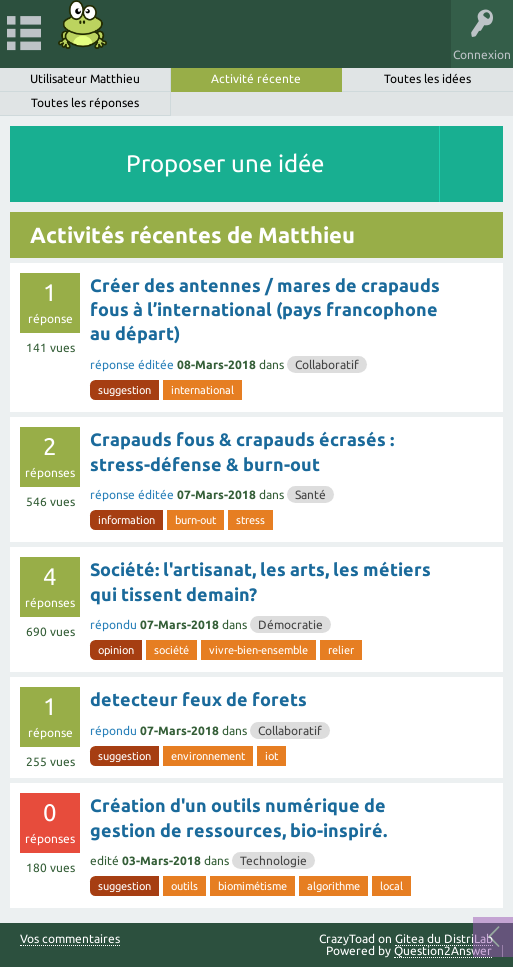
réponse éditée (132, 364)
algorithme (333, 886)
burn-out (195, 520)
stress (250, 520)
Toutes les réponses (85, 102)
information (126, 520)
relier (341, 650)
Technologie (273, 860)
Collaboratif (327, 364)
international (202, 390)
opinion (116, 650)
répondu (113, 624)
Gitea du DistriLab (444, 938)
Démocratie (290, 624)
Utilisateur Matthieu (85, 78)
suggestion (124, 390)
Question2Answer (443, 950)
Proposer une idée (225, 163)
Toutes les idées (427, 78)
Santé (310, 494)
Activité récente (256, 78)
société (171, 650)
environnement (208, 756)
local (391, 886)
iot (271, 756)
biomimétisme (252, 886)
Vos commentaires (70, 939)
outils (184, 886)
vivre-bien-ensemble (258, 650)
